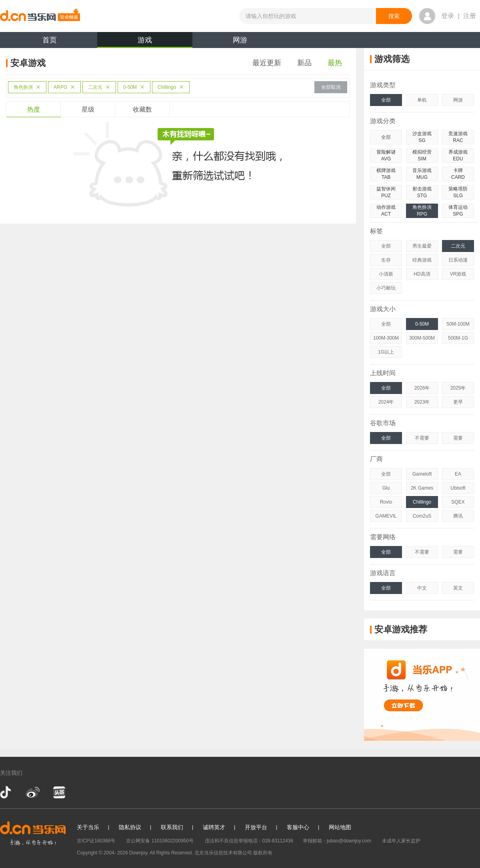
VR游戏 (458, 274)
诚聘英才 (214, 827)
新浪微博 (33, 792)
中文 (422, 588)
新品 (304, 63)
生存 (386, 260)
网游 (240, 40)
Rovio (386, 502)
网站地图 (340, 827)
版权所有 (263, 853)
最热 (335, 63)
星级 (88, 109)
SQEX (458, 502)
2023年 (422, 402)
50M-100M (458, 324)
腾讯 (458, 516)
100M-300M (386, 338)
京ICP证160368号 (96, 841)
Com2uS (422, 516)
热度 (34, 109)
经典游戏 (422, 260)
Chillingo (171, 87)
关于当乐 (88, 827)
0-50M (134, 87)
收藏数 (142, 109)
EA (458, 474)
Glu (386, 488)
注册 (470, 16)
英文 (458, 588)
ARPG (64, 87)
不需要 (422, 438)
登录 (448, 16)
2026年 (422, 388)
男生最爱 (422, 246)
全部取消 (331, 87)
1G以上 (386, 352)
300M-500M (422, 338)
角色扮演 (27, 87)
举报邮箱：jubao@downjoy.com (337, 841)
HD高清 (422, 274)
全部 (386, 100)
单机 (422, 100)
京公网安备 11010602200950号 (160, 841)
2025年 (458, 388)
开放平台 (256, 827)
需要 (458, 438)
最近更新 (267, 63)
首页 (50, 40)
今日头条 (59, 792)
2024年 (386, 402)
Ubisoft (458, 488)
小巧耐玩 (386, 288)
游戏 (145, 42)
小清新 (386, 274)
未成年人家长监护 (401, 841)
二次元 (99, 87)
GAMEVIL (386, 516)
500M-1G (458, 338)
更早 (458, 402)
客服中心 (298, 827)
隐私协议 (130, 827)
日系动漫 (458, 260)
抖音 (6, 792)
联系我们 (172, 827)
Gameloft (422, 474)
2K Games (422, 488)
